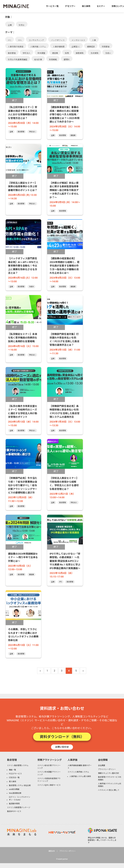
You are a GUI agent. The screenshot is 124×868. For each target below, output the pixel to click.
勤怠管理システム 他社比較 (20, 785)
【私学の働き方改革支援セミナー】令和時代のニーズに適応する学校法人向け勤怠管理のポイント (23, 412)
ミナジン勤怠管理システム (18, 765)
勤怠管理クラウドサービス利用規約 (110, 778)
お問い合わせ (62, 747)
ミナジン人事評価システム (78, 772)
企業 (10, 25)
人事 (94, 40)
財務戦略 (53, 60)
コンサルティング (36, 40)
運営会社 (52, 851)
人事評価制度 (59, 47)
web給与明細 (14, 789)
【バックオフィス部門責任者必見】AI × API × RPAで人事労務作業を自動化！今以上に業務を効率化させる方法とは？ (23, 266)
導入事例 (12, 782)
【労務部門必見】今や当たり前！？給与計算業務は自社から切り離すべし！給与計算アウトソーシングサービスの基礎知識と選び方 (23, 485)
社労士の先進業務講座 (18, 60)
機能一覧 (12, 770)
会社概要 (102, 765)
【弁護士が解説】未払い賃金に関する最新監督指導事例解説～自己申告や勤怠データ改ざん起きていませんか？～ (64, 190)
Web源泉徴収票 (15, 793)
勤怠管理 (12, 53)
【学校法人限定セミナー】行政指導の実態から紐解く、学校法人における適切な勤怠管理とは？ (64, 484)
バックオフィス (58, 40)
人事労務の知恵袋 (16, 47)
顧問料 (67, 60)
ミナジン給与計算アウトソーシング (49, 767)
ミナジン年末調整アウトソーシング (49, 773)
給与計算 (38, 60)
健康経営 (91, 47)
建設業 (55, 53)
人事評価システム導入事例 (80, 776)
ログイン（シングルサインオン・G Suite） (20, 798)
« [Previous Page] (40, 671)
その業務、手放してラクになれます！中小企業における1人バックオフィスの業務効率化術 (23, 635)
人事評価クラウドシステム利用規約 (110, 785)
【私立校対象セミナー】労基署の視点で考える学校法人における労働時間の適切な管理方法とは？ (23, 113)
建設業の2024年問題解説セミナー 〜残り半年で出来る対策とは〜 (23, 557)
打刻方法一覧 (14, 778)
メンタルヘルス (78, 40)
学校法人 (26, 53)
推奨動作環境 (14, 804)
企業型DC (76, 47)
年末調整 (41, 53)
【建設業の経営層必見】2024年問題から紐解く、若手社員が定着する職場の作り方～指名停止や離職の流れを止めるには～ (64, 266)
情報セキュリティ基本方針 (109, 773)
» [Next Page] (83, 671)
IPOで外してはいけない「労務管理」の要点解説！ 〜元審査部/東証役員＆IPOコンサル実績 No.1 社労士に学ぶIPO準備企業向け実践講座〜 (65, 561)
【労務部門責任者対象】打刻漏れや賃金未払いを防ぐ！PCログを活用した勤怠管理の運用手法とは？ (64, 340)
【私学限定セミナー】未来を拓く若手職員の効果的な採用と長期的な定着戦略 (23, 338)
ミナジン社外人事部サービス (49, 785)
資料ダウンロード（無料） (62, 737)
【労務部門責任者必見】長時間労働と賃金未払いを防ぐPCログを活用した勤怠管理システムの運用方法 (64, 412)
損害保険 (80, 53)
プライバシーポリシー (107, 769)
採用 (67, 53)
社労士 (22, 25)
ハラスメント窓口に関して (109, 790)
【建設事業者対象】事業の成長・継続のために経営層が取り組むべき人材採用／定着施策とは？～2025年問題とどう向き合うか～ (64, 114)
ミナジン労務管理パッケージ (19, 808)
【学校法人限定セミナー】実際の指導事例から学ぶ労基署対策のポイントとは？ (23, 187)
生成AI (108, 53)
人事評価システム (38, 47)
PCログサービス (15, 774)
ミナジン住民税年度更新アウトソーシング (49, 780)
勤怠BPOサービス (14, 811)
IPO (9, 40)
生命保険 (94, 53)
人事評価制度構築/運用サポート (80, 767)
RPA (20, 40)
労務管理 (106, 47)
